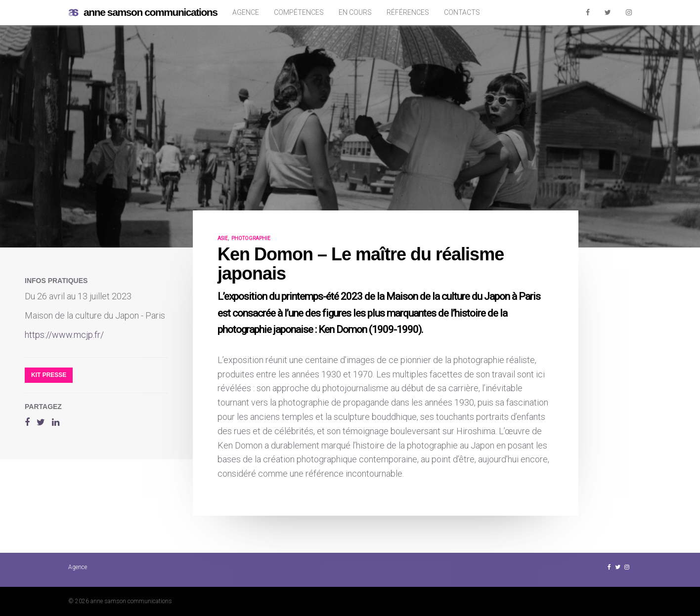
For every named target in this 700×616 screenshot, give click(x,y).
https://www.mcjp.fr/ (64, 335)
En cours (355, 12)
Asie (223, 238)
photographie (251, 238)
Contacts (462, 12)
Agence (246, 12)
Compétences (299, 12)
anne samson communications (143, 13)
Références (408, 12)
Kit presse (49, 375)
